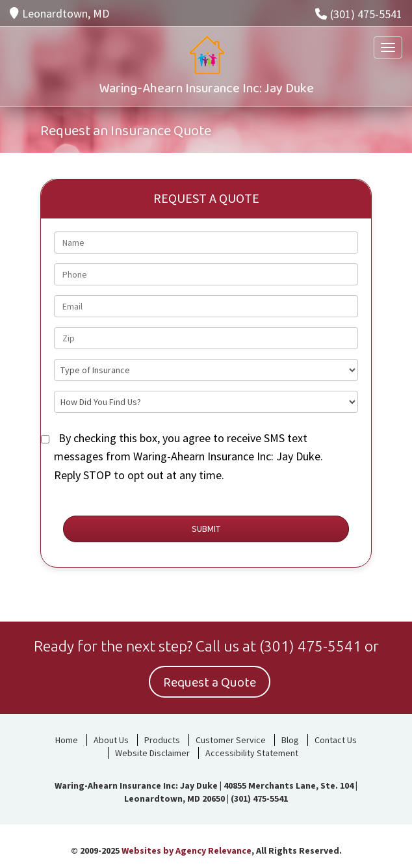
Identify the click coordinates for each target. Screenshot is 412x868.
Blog (290, 740)
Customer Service (231, 740)
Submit (206, 529)
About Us (111, 740)
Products (162, 740)
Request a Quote (210, 683)
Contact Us (336, 740)
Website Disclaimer (152, 753)
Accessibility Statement (252, 753)
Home (67, 740)
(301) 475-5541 (359, 14)
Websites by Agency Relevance (187, 850)
